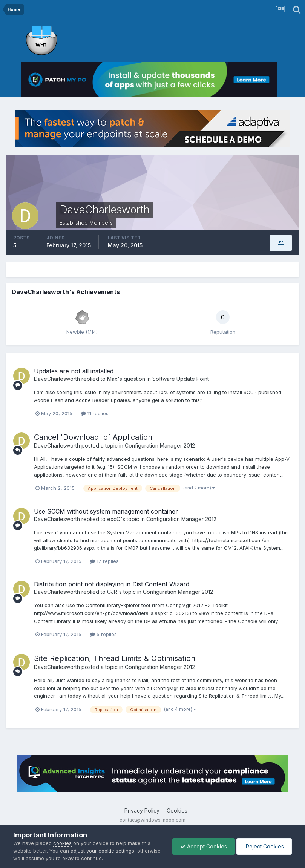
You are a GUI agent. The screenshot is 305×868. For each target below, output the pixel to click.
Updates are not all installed (74, 371)
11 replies (95, 413)
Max (112, 379)
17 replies (104, 561)
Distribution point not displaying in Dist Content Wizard (112, 584)
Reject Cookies (264, 846)
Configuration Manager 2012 (160, 446)
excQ (114, 519)
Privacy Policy (142, 810)
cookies (62, 843)
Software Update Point (181, 379)
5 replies (103, 634)
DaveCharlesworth (57, 379)
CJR (112, 592)
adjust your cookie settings (102, 851)
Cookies (177, 810)
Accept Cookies (204, 846)
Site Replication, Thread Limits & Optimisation (115, 658)
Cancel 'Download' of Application (93, 437)
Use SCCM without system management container (106, 511)
